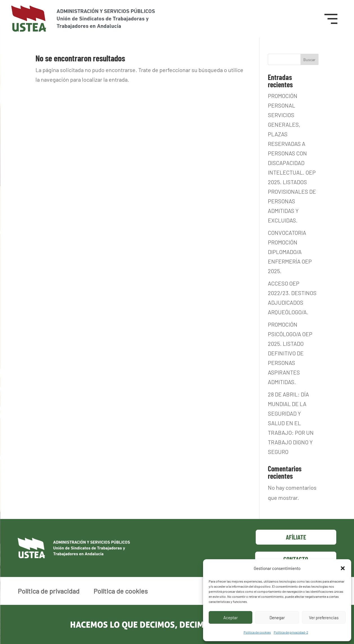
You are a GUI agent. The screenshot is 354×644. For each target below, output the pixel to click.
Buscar (309, 60)
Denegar (277, 618)
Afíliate (296, 537)
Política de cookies (257, 632)
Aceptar (231, 618)
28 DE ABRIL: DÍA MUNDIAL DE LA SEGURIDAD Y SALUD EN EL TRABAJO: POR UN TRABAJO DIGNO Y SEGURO (291, 423)
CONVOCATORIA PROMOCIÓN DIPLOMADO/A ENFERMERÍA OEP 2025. (290, 252)
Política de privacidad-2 (291, 632)
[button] (343, 568)
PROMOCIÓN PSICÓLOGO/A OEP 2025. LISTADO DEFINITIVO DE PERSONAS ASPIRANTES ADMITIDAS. (290, 353)
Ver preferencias (324, 618)
